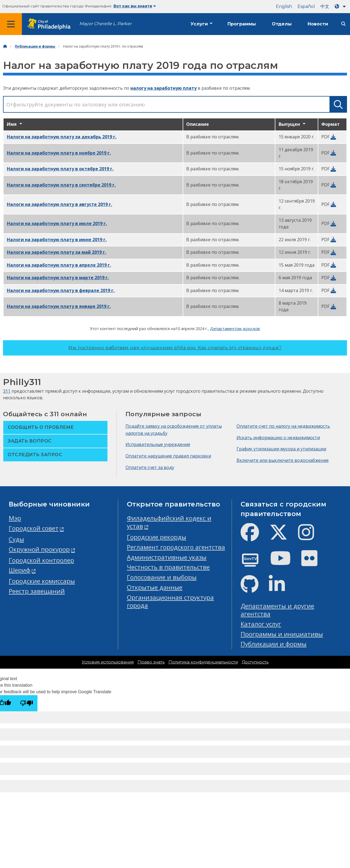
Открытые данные (155, 587)
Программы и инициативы (282, 634)
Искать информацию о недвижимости (278, 438)
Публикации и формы (35, 46)
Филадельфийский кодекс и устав (169, 522)
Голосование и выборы (162, 577)
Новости (318, 24)
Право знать (151, 662)
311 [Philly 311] (7, 391)
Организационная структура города (170, 601)
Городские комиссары (42, 581)
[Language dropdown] (341, 6)
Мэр (15, 518)
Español (306, 6)
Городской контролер (41, 560)
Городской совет (34, 528)
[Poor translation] (27, 703)
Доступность (255, 662)
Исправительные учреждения (158, 444)
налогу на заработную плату (164, 88)
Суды (16, 539)
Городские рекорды (157, 537)
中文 (325, 6)
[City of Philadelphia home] (51, 24)
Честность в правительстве (168, 567)
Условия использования (108, 662)
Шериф (20, 570)
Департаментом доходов (235, 328)
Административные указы (167, 557)
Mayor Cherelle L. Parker (105, 24)
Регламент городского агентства (176, 547)
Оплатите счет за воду (150, 467)
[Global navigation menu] (11, 24)
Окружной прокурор (39, 549)
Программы (242, 24)
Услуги (199, 24)
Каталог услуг (261, 624)
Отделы (282, 24)
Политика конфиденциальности (203, 662)
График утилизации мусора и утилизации (281, 449)
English (284, 6)
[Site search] (343, 24)
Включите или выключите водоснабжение (283, 460)
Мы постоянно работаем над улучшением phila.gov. (175, 348)
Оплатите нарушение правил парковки (168, 456)
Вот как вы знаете (135, 6)
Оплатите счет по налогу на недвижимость (283, 426)
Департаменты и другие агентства (277, 610)
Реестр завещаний (37, 591)
